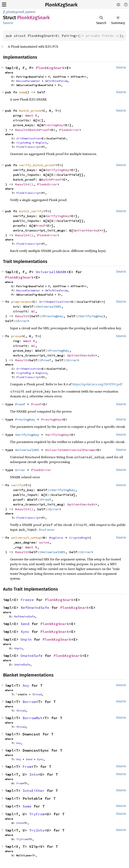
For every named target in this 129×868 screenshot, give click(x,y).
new (22, 92)
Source (8, 23)
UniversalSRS (49, 306)
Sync (25, 632)
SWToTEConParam (56, 81)
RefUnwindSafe (35, 608)
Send (25, 624)
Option (79, 230)
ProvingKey (53, 125)
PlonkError (69, 130)
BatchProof (39, 130)
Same (27, 806)
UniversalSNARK (51, 272)
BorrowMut (32, 718)
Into (34, 774)
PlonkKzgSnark (61, 5)
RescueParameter (28, 81)
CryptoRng (24, 143)
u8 (97, 230)
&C (39, 120)
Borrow (29, 702)
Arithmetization (28, 138)
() (31, 184)
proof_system (26, 12)
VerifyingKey (57, 170)
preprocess (21, 302)
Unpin (26, 639)
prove (16, 336)
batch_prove (30, 111)
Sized (38, 694)
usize (44, 542)
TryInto (37, 830)
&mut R (31, 115)
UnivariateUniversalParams (70, 450)
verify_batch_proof (37, 165)
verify (17, 485)
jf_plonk (9, 12)
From (27, 767)
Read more (47, 530)
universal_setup (26, 538)
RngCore (41, 143)
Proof (40, 226)
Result (21, 130)
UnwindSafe (32, 656)
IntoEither (34, 791)
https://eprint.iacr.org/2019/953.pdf (97, 384)
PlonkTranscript (28, 147)
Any (26, 685)
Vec (90, 230)
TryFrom (37, 814)
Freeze (27, 600)
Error (22, 321)
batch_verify (31, 211)
